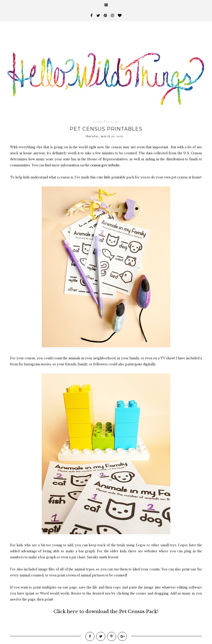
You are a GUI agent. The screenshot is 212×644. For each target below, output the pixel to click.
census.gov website (105, 165)
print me (113, 122)
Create (98, 122)
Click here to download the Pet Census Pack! (106, 612)
